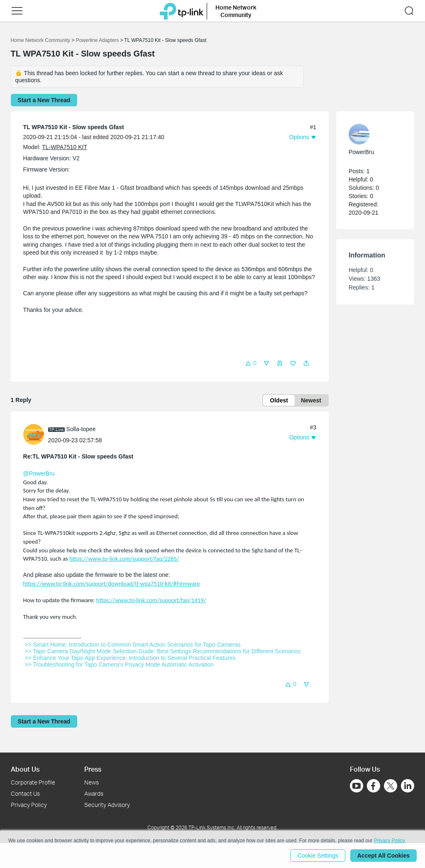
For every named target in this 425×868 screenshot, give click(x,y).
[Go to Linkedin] (408, 786)
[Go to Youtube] (357, 786)
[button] (17, 11)
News (92, 782)
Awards (94, 793)
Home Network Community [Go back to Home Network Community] (40, 40)
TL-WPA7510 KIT (64, 147)
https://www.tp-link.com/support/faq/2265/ (124, 559)
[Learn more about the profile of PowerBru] (371, 134)
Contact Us (25, 793)
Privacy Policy (29, 805)
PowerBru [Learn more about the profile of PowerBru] (361, 152)
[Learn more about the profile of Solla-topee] (36, 434)
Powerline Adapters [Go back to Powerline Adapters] (97, 40)
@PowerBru (39, 473)
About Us (25, 769)
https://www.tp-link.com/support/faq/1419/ (151, 600)
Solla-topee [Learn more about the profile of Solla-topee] (81, 429)
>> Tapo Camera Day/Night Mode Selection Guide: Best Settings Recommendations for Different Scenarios (163, 651)
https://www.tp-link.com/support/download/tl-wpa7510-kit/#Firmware (112, 584)
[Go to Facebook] (374, 786)
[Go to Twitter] (391, 787)
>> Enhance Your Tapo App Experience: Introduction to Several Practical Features (130, 658)
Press (93, 769)
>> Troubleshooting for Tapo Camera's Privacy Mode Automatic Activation (119, 664)
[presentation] (34, 434)
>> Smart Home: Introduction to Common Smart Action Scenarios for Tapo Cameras (133, 645)
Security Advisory (107, 805)
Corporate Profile (33, 782)
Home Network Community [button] (236, 11)
